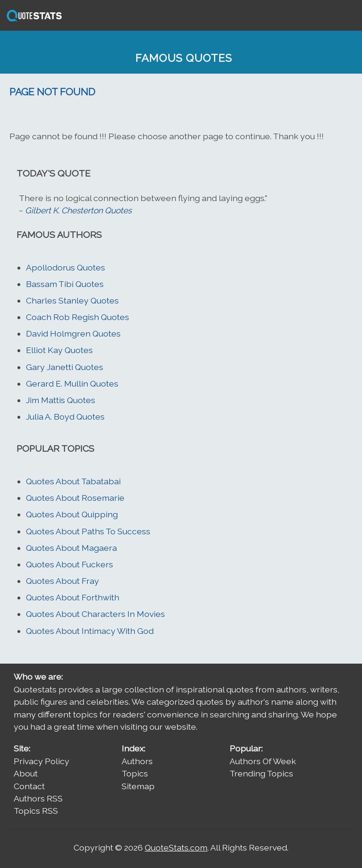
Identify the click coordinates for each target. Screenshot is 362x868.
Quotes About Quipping (72, 514)
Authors (137, 761)
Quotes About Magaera (71, 548)
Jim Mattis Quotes (61, 400)
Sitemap (138, 786)
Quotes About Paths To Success (88, 531)
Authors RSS (38, 798)
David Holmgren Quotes (73, 333)
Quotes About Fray (62, 581)
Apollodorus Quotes (66, 267)
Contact (29, 786)
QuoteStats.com (176, 847)
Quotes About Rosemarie (75, 498)
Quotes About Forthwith (73, 597)
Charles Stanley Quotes (72, 300)
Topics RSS (36, 811)
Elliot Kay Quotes (59, 350)
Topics (135, 773)
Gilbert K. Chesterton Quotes (78, 210)
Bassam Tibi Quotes (65, 284)
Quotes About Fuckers (70, 564)
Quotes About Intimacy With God (90, 631)
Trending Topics (261, 773)
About (26, 773)
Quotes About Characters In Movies (95, 614)
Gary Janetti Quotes (65, 367)
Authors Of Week (263, 761)
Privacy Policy (41, 761)
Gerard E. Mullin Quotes (72, 383)
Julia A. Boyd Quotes (65, 417)
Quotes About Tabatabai (73, 481)
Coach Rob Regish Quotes (78, 317)
